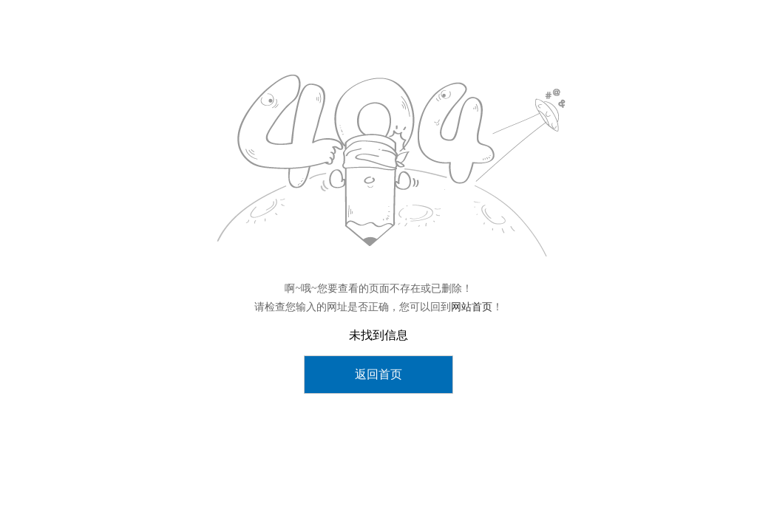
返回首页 (378, 374)
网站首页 (472, 307)
